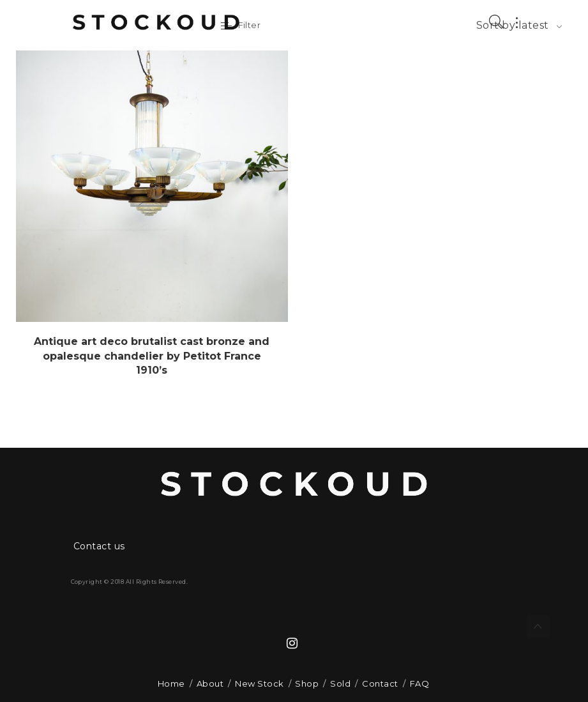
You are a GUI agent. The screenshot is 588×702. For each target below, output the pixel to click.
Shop (307, 683)
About (210, 683)
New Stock (259, 683)
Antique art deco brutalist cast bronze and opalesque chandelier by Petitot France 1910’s (152, 356)
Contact (380, 683)
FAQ (419, 683)
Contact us (99, 546)
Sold (340, 683)
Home (171, 683)
